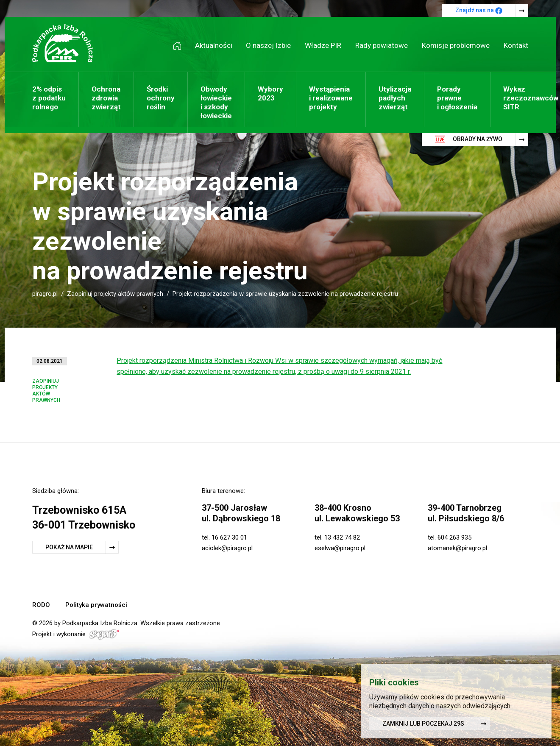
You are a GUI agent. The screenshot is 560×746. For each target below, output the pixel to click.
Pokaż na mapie (69, 547)
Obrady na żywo (469, 139)
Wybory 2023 (270, 93)
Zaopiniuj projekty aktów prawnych (115, 294)
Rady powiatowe (382, 45)
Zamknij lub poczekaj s (423, 724)
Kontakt (516, 45)
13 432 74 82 (342, 537)
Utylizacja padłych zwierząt (395, 98)
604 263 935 (454, 537)
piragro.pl (45, 294)
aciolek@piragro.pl (227, 548)
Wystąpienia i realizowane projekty (331, 98)
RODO (41, 605)
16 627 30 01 (229, 537)
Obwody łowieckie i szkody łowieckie (216, 102)
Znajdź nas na (479, 11)
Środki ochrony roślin (161, 98)
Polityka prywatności (96, 605)
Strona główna (180, 46)
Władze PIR (323, 45)
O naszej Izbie (268, 45)
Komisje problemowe (456, 45)
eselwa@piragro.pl (340, 548)
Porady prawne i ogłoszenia (457, 98)
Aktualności (214, 45)
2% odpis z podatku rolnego (49, 98)
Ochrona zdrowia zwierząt (106, 98)
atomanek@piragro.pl (457, 548)
